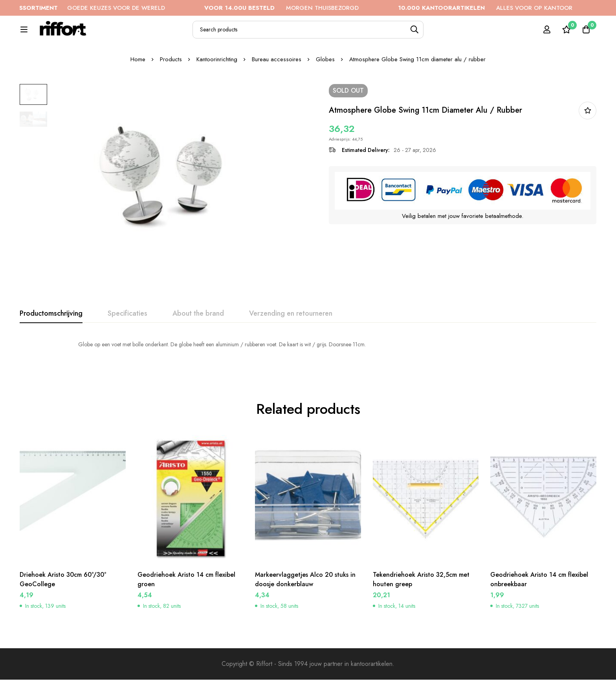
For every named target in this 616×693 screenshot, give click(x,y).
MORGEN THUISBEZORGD (294, 8)
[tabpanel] (308, 371)
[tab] (51, 340)
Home (138, 86)
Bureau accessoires (277, 86)
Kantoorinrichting (217, 86)
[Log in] (547, 34)
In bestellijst (588, 137)
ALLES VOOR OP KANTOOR (497, 8)
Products (171, 86)
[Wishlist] (566, 34)
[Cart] (586, 34)
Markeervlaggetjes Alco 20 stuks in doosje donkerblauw (305, 593)
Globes (325, 86)
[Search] (437, 34)
